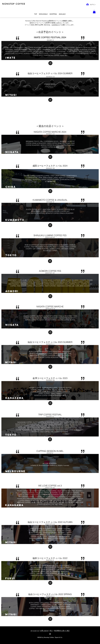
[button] (94, 12)
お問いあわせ (44, 631)
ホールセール (35, 631)
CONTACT (55, 25)
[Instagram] (50, 63)
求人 (51, 631)
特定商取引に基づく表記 (62, 631)
